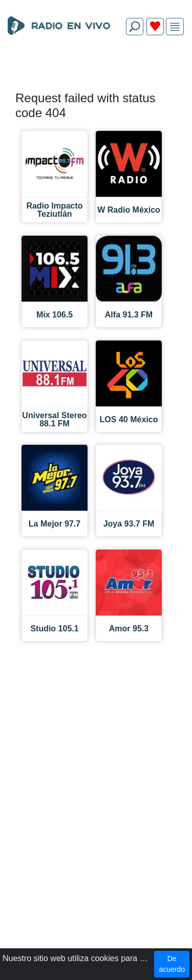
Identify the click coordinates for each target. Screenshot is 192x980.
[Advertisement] (96, 67)
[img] (175, 27)
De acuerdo (172, 964)
